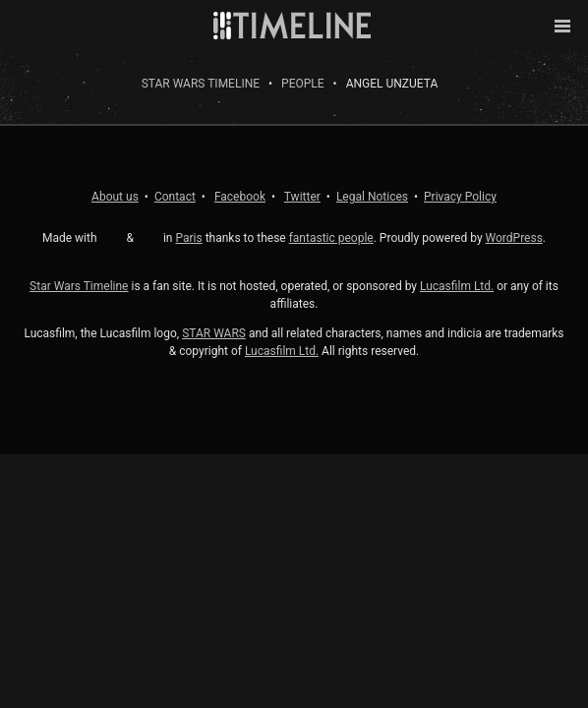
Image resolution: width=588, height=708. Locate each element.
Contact (175, 197)
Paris (188, 238)
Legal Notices (372, 197)
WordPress (514, 238)
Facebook (240, 197)
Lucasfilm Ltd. (457, 286)
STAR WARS (214, 333)
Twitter (302, 197)
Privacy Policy (460, 197)
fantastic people (331, 238)
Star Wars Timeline (201, 84)
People (303, 84)
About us (115, 197)
